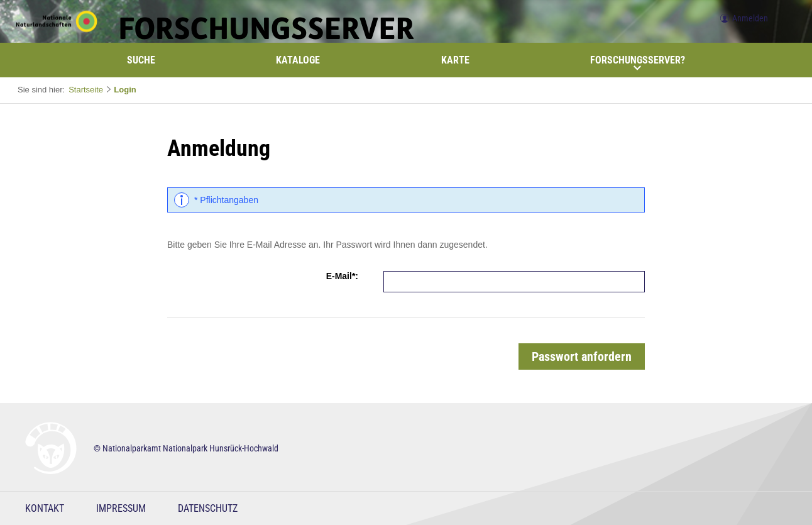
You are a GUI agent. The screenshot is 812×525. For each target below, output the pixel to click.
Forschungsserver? (638, 63)
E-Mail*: (342, 276)
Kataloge (298, 60)
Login (125, 90)
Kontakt (45, 508)
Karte (455, 60)
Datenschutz (208, 508)
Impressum (121, 508)
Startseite (86, 90)
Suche (141, 60)
